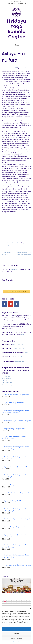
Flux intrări (5, 381)
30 (23, 603)
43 (16, 605)
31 (25, 603)
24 (13, 603)
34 (30, 603)
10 (18, 601)
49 (26, 605)
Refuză (17, 634)
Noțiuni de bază (12, 243)
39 (10, 605)
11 (20, 601)
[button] (30, 608)
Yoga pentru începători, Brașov (14, 403)
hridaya (4, 245)
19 (5, 603)
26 (16, 603)
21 (8, 603)
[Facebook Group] (17, 304)
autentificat (15, 269)
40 (11, 605)
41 (13, 605)
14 (25, 601)
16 (28, 601)
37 (7, 605)
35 (3, 605)
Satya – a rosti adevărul (7, 253)
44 (18, 605)
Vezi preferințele (16, 638)
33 (28, 603)
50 (28, 605)
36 (5, 605)
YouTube (20, 344)
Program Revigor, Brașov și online (15, 429)
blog (14, 344)
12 (21, 601)
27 (18, 603)
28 (20, 603)
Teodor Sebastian (24, 68)
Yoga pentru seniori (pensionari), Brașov (17, 467)
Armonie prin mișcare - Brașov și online (17, 395)
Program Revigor (9, 485)
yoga (8, 245)
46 (21, 605)
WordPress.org (7, 385)
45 (20, 605)
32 (26, 603)
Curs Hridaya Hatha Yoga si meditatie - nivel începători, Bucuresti (16, 412)
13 (23, 601)
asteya (28, 243)
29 (21, 603)
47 (23, 605)
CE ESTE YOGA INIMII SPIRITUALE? (16, 291)
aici (23, 334)
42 (15, 605)
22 (10, 603)
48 (25, 605)
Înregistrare (6, 376)
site (26, 353)
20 (7, 603)
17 (30, 601)
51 (30, 605)
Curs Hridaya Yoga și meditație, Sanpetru (17, 421)
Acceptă (16, 629)
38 (8, 605)
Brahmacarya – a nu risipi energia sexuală (24, 253)
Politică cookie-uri (17, 642)
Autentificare (6, 378)
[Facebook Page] (5, 304)
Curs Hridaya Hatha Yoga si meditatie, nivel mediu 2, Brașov (15, 476)
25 (15, 603)
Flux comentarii (7, 383)
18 (3, 603)
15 (26, 601)
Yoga (19, 243)
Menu (17, 45)
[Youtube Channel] (11, 304)
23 (11, 603)
